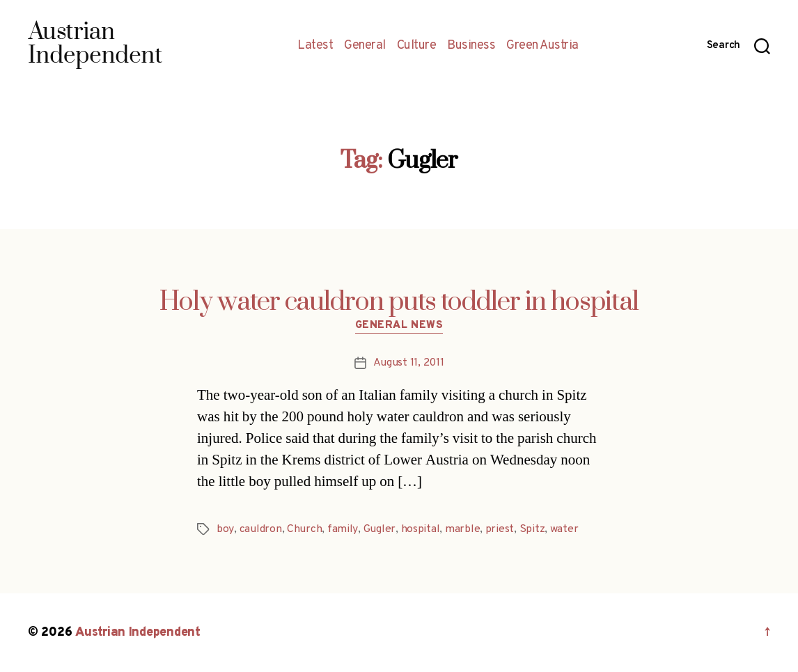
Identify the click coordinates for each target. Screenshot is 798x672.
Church (304, 529)
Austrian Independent (137, 633)
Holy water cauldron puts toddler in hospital (399, 302)
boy (225, 529)
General (365, 46)
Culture (417, 46)
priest (498, 529)
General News (399, 326)
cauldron (260, 529)
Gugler (378, 529)
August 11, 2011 (409, 363)
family (342, 529)
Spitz (531, 529)
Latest (315, 46)
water (563, 529)
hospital (419, 529)
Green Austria (542, 46)
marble (461, 529)
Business (471, 46)
